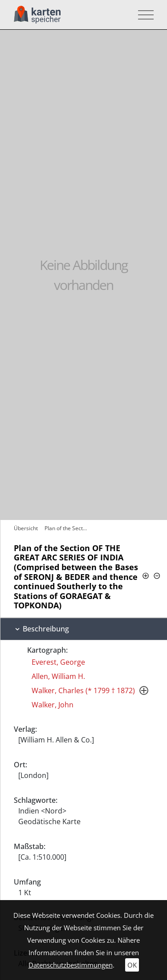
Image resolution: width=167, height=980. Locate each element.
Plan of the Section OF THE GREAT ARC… (67, 528)
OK (132, 965)
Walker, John (53, 705)
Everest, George (58, 662)
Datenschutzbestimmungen (71, 965)
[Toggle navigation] (143, 15)
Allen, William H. (58, 676)
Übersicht (26, 528)
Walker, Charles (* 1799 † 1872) (83, 690)
